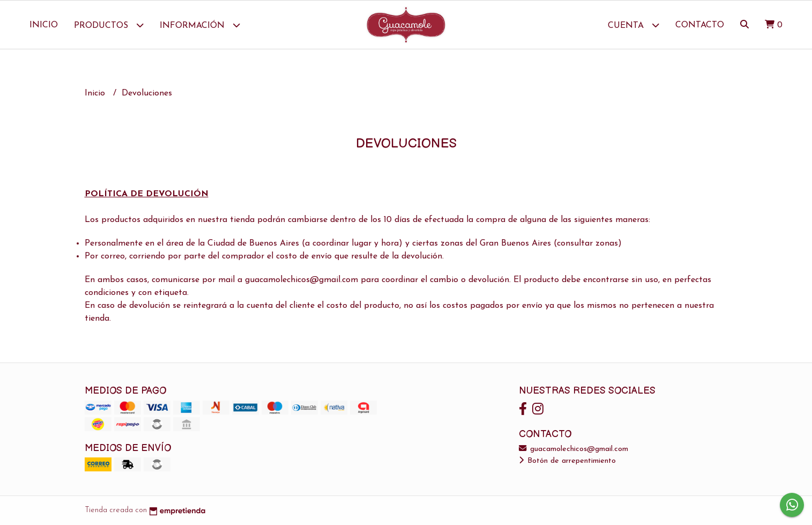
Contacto (700, 25)
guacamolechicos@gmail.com (573, 449)
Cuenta (634, 25)
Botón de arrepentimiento (567, 461)
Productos (109, 25)
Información (200, 25)
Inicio (44, 25)
